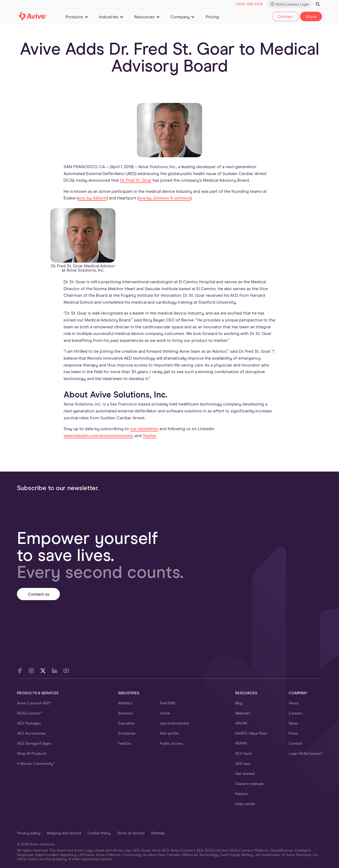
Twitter (150, 436)
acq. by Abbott (92, 198)
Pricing (212, 17)
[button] (77, 16)
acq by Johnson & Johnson (164, 198)
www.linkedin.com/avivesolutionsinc (99, 436)
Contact (286, 17)
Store (311, 17)
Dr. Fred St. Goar (136, 180)
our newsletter (144, 429)
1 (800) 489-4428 (249, 4)
